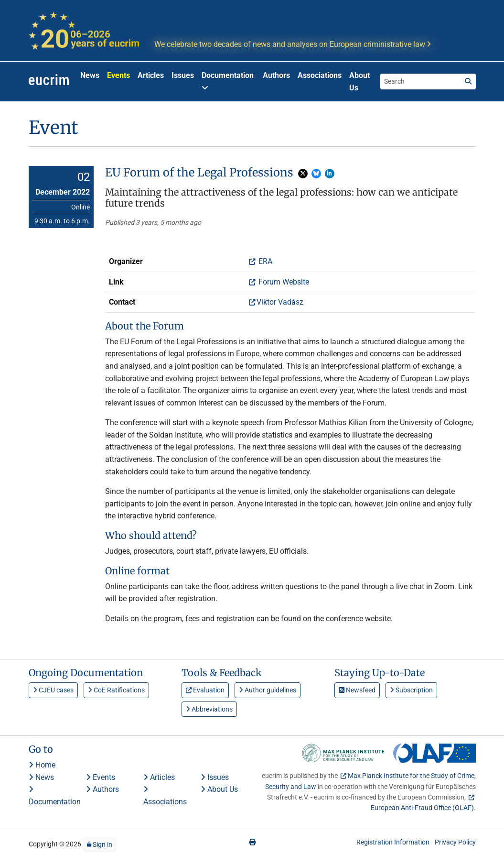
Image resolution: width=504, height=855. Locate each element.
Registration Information (393, 842)
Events (118, 75)
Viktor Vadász (280, 302)
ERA (264, 261)
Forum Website (283, 282)
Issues (183, 75)
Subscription (411, 690)
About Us (359, 82)
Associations (320, 75)
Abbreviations (209, 709)
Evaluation (205, 690)
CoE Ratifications (116, 690)
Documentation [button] (228, 81)
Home (42, 765)
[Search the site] (420, 81)
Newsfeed (357, 690)
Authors (276, 75)
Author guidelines (268, 690)
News (90, 75)
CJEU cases (53, 690)
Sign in (100, 844)
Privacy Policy (455, 842)
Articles (151, 75)
